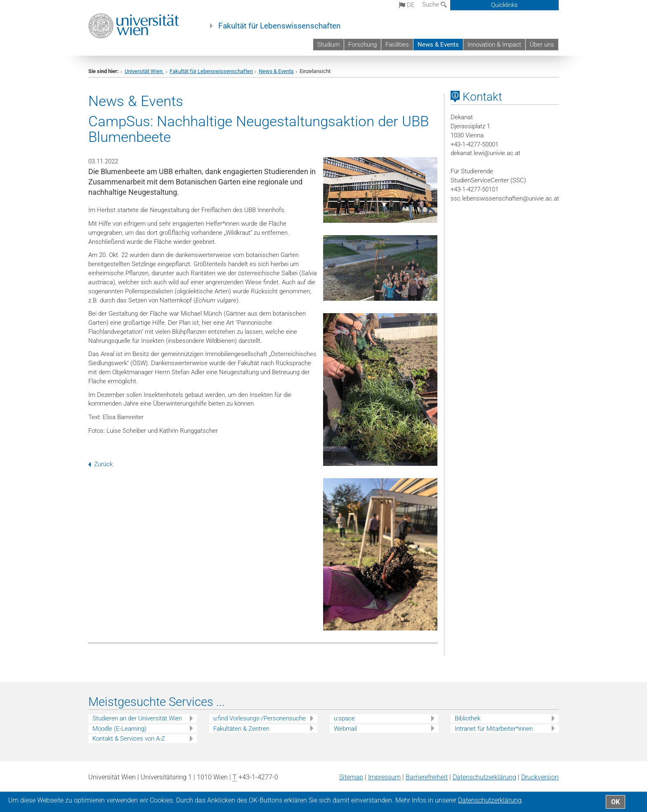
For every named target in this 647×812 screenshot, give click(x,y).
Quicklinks (504, 5)
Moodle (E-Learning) (119, 729)
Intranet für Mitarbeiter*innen (494, 729)
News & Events (438, 45)
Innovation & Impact (494, 45)
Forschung (362, 45)
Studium (328, 45)
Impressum (384, 777)
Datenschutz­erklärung (484, 777)
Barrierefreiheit (427, 777)
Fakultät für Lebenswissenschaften (280, 26)
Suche (434, 5)
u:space (344, 718)
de (407, 5)
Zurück (100, 464)
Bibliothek (468, 718)
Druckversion (540, 777)
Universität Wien (144, 71)
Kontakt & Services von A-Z (129, 739)
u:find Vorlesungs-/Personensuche (260, 718)
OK (615, 802)
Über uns (542, 45)
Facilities (397, 45)
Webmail (345, 729)
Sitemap (351, 777)
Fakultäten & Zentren (241, 729)
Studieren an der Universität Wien (137, 718)
